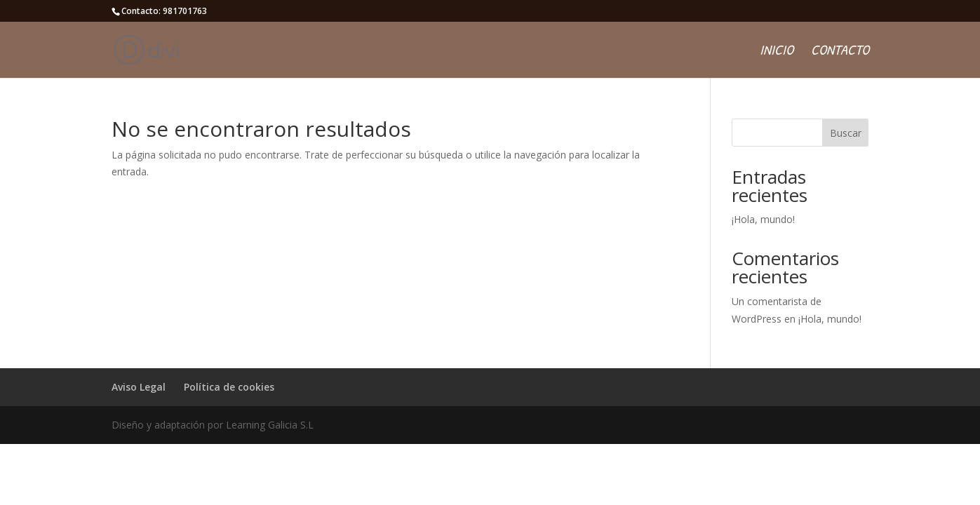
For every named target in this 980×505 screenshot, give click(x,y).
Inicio (777, 52)
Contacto (840, 52)
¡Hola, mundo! (763, 219)
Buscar (846, 133)
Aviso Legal (139, 387)
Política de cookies (229, 387)
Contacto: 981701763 (164, 11)
